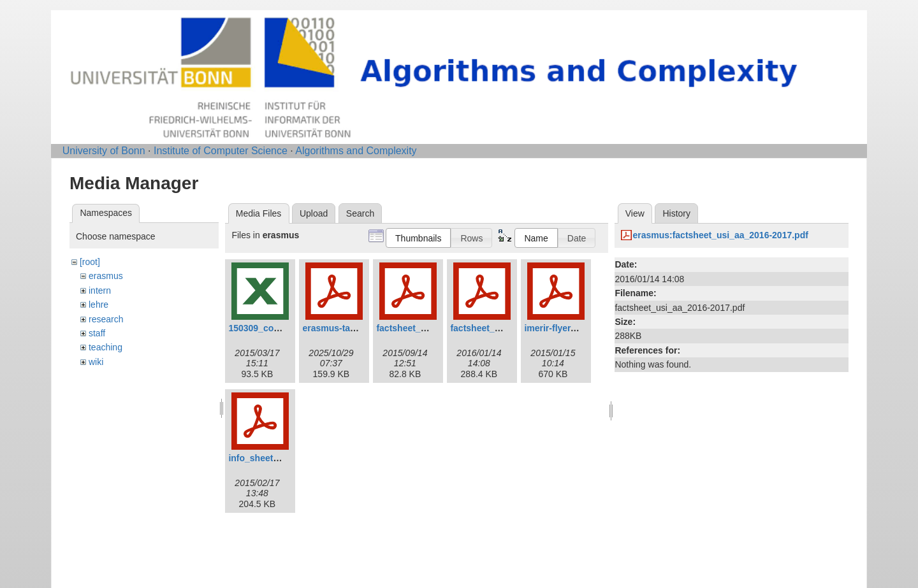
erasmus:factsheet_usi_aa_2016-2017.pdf (720, 235)
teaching (106, 347)
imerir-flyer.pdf (555, 328)
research (106, 319)
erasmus (106, 276)
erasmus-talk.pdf (338, 328)
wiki (96, 362)
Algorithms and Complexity (356, 151)
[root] (90, 262)
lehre (98, 305)
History (676, 213)
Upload (314, 213)
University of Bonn (104, 151)
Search (360, 213)
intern (100, 290)
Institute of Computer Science (221, 151)
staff (97, 333)
